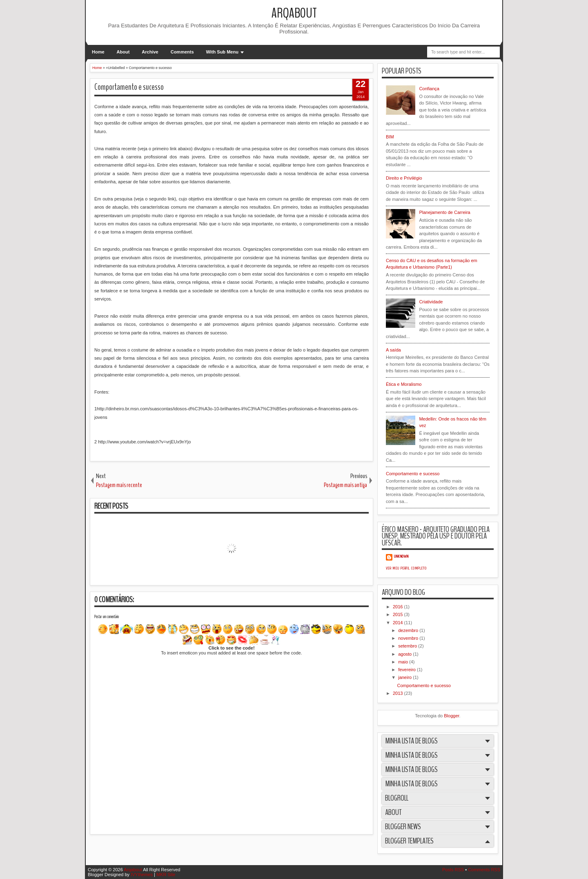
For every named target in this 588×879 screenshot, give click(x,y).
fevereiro (408, 670)
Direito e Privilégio (404, 178)
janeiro (405, 677)
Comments (182, 52)
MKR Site (166, 875)
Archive (150, 52)
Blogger (451, 716)
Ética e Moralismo (404, 384)
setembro (408, 646)
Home (98, 52)
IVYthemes (142, 875)
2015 (399, 614)
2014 (399, 623)
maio (404, 662)
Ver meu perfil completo (406, 568)
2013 (399, 693)
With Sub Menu (222, 52)
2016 (399, 607)
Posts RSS (453, 870)
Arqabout (294, 13)
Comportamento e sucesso (129, 87)
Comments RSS (484, 870)
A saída (393, 350)
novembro (409, 638)
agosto (405, 654)
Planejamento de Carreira (444, 212)
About (123, 52)
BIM (390, 137)
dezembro (409, 630)
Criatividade (431, 302)
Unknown (401, 556)
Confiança (429, 89)
